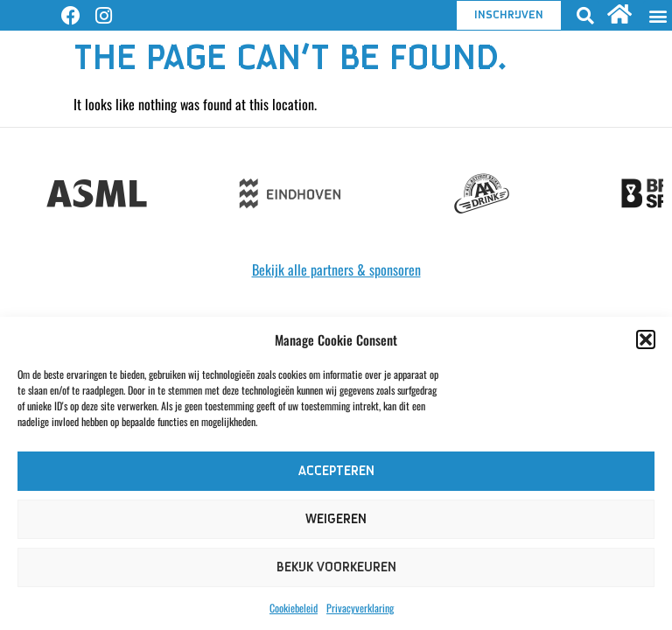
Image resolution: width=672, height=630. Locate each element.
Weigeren (336, 519)
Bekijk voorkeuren (336, 567)
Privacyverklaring (360, 608)
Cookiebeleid (294, 608)
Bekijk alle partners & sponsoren (336, 269)
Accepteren (336, 471)
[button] (646, 339)
